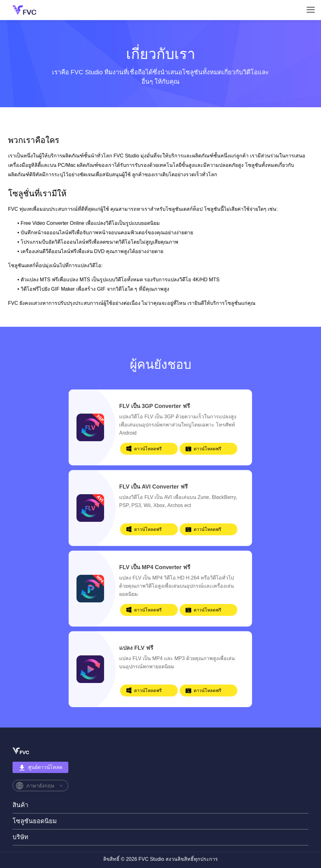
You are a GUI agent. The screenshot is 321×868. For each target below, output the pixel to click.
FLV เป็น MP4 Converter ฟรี (155, 567)
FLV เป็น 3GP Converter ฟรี (154, 406)
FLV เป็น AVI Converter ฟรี (153, 487)
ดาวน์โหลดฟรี (148, 449)
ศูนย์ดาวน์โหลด (41, 768)
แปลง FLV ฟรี (136, 648)
